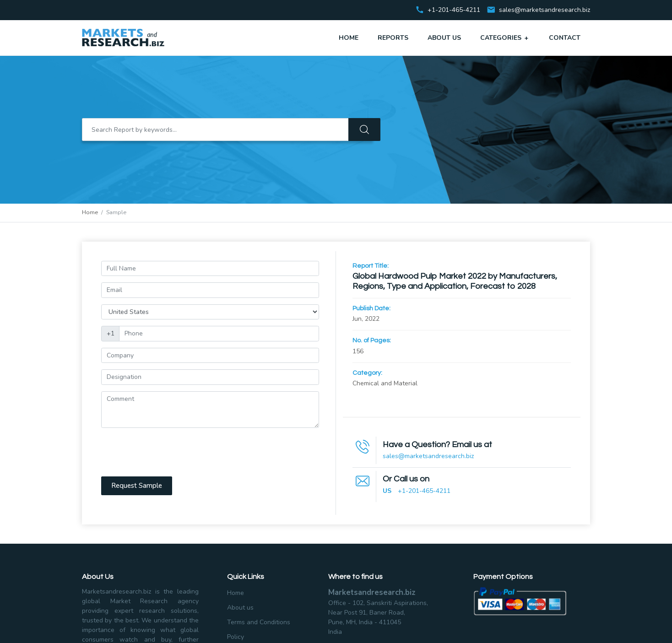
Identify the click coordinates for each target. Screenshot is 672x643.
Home (349, 38)
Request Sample (137, 486)
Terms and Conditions (259, 622)
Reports (393, 38)
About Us (444, 38)
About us (240, 608)
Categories (505, 38)
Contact (565, 38)
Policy (236, 637)
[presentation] (171, 452)
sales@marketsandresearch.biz (545, 10)
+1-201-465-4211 (424, 491)
